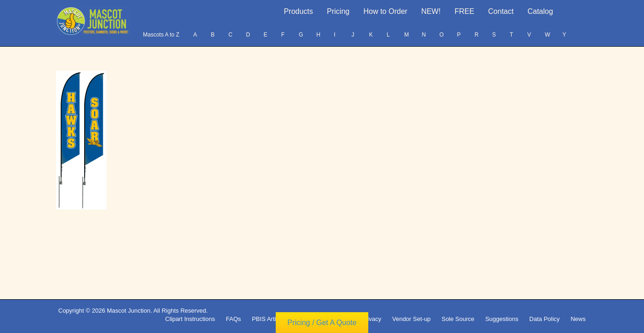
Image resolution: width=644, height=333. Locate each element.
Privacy (371, 319)
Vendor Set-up (412, 319)
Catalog (540, 11)
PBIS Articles (269, 319)
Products (298, 11)
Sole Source (458, 319)
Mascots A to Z (161, 35)
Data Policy (545, 319)
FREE (464, 11)
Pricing (338, 11)
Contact (501, 11)
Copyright (338, 319)
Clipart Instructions (190, 319)
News (578, 319)
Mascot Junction (129, 311)
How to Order (385, 11)
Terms (306, 319)
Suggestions (502, 319)
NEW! (431, 11)
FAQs (233, 319)
